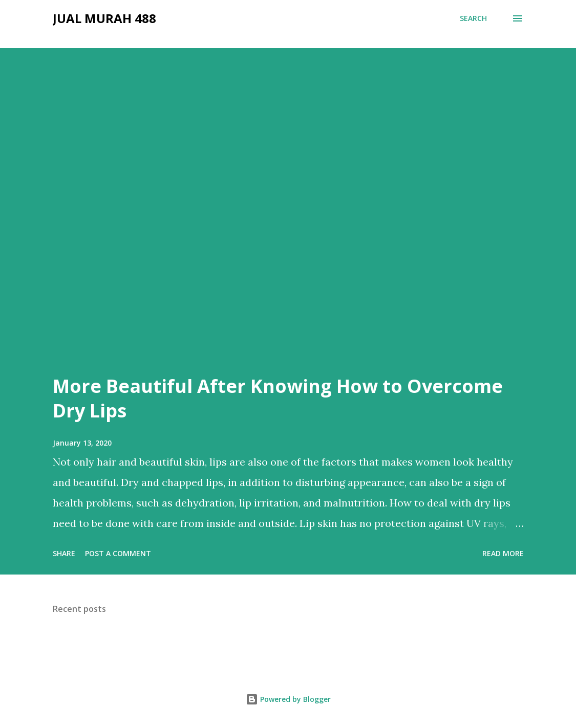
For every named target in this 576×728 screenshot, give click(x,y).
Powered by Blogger (288, 699)
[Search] (473, 18)
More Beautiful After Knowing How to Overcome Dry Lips (278, 398)
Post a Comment (118, 553)
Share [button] (64, 553)
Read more (503, 553)
